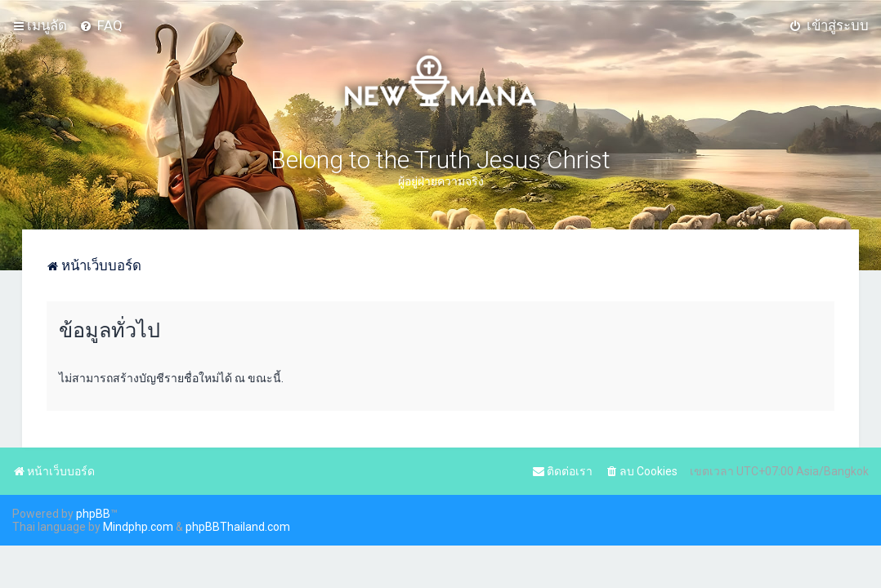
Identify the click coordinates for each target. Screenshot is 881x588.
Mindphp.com (138, 527)
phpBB (93, 514)
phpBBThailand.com (238, 527)
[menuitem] (101, 25)
